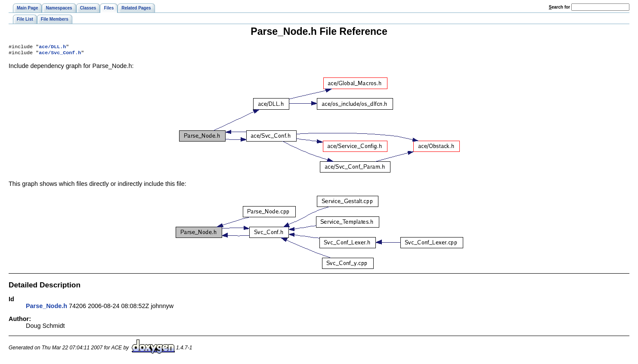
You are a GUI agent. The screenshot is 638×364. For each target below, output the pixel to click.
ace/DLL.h (52, 47)
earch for (559, 7)
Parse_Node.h (46, 308)
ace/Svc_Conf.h (60, 54)
